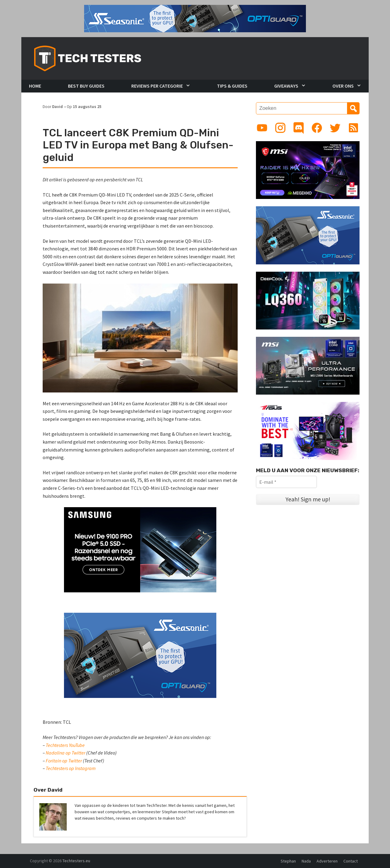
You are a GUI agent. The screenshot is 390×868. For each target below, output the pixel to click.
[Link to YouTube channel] (262, 128)
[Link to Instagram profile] (280, 128)
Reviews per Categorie (157, 86)
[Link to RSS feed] (353, 128)
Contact (351, 861)
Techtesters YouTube (65, 745)
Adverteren (327, 861)
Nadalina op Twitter (66, 753)
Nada (306, 861)
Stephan (288, 861)
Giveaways (286, 86)
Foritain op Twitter (64, 761)
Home (35, 86)
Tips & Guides (232, 86)
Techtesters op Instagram (71, 768)
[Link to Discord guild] (299, 128)
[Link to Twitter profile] (335, 128)
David (57, 107)
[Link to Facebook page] (317, 128)
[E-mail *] (286, 482)
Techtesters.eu (76, 861)
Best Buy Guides (86, 86)
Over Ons (343, 86)
